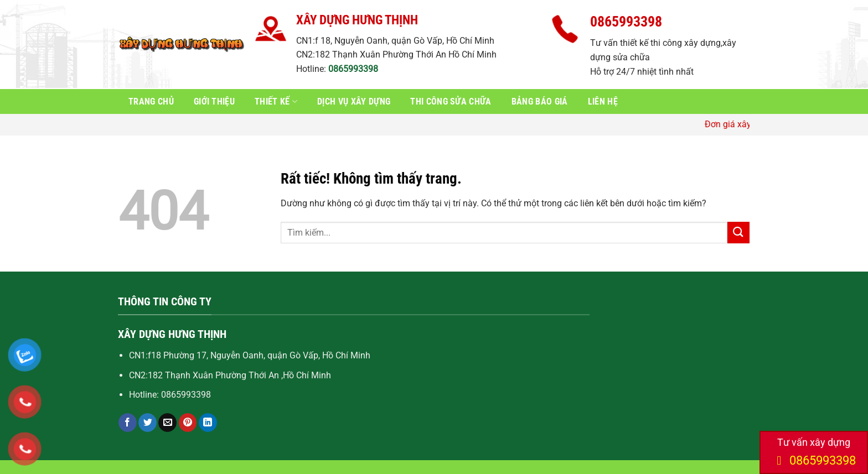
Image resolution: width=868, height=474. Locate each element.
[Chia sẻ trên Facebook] (128, 423)
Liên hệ (603, 101)
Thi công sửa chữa (451, 101)
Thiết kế (276, 101)
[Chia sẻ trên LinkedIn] (208, 423)
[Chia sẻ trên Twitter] (148, 423)
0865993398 (353, 69)
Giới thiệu (214, 101)
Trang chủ (151, 101)
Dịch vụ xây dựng (354, 101)
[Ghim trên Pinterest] (188, 423)
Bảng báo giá (540, 101)
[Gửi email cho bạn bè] (167, 423)
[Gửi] (738, 233)
